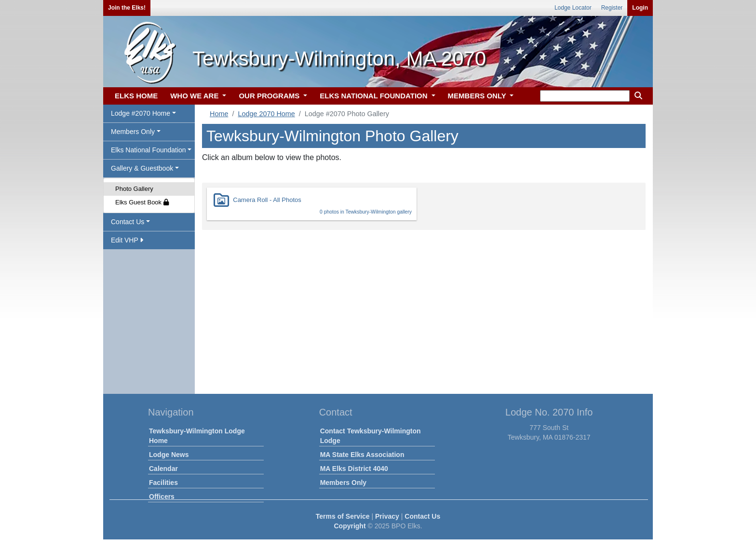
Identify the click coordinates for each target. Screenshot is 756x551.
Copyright (350, 526)
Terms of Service (343, 516)
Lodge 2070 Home (266, 114)
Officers (162, 497)
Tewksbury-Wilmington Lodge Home (197, 436)
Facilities (163, 483)
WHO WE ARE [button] (195, 96)
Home (219, 114)
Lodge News (169, 455)
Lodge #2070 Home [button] (141, 113)
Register (612, 8)
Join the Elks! (127, 8)
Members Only (343, 483)
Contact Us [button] (128, 222)
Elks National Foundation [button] (148, 150)
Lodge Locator (573, 8)
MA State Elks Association (362, 455)
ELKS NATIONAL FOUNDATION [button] (375, 96)
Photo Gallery (134, 189)
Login (640, 8)
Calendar (163, 469)
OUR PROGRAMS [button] (270, 96)
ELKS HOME (136, 96)
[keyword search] (585, 96)
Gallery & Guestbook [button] (142, 168)
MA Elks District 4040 (354, 469)
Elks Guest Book (142, 202)
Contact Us (422, 516)
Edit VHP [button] (127, 240)
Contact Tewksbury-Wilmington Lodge (371, 436)
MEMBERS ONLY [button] (478, 96)
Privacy (387, 516)
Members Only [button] (133, 132)
